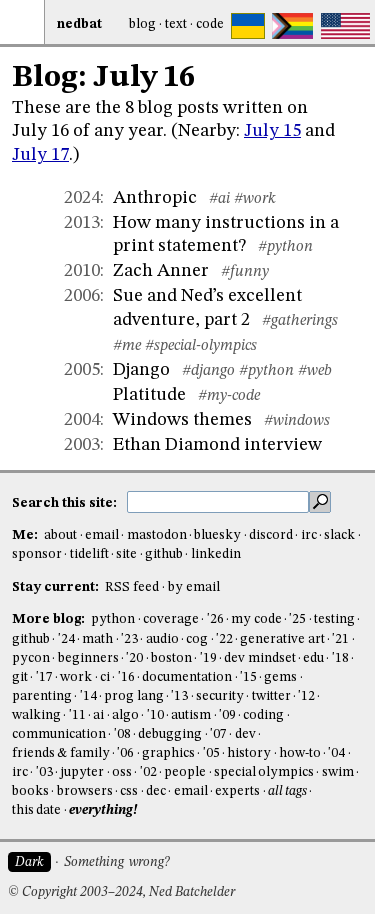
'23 (129, 639)
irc (309, 535)
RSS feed (132, 587)
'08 (122, 734)
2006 (82, 296)
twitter (271, 696)
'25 (297, 619)
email (102, 535)
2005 (82, 370)
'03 (44, 772)
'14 (88, 696)
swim (338, 772)
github (164, 554)
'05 (211, 753)
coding (263, 715)
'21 (340, 639)
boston (171, 658)
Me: (26, 535)
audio (162, 639)
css (129, 791)
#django (208, 371)
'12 (306, 696)
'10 (155, 715)
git (20, 677)
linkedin (216, 554)
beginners (88, 658)
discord (271, 535)
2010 (82, 271)
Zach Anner (161, 271)
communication (59, 734)
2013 (82, 223)
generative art (282, 639)
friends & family (61, 753)
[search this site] (218, 502)
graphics (168, 753)
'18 (340, 658)
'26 (215, 619)
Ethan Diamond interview (217, 445)
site (126, 554)
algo (125, 715)
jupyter (82, 772)
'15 (248, 677)
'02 (148, 772)
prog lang (133, 696)
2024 (82, 198)
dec (156, 791)
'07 (218, 734)
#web (315, 371)
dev (245, 734)
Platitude (149, 395)
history (249, 753)
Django (141, 370)
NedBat (79, 24)
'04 (336, 753)
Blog (142, 24)
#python (285, 247)
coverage (171, 619)
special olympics (264, 772)
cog (197, 639)
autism (191, 715)
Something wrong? (116, 862)
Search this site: (66, 502)
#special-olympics (201, 346)
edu (313, 658)
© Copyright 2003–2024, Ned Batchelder (121, 892)
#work (255, 199)
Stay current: (57, 587)
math (97, 639)
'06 (125, 753)
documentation (187, 677)
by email (194, 587)
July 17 (40, 155)
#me (127, 346)
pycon (31, 658)
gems (280, 677)
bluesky (217, 535)
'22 (224, 639)
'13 (179, 696)
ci (105, 677)
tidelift (89, 554)
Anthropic (155, 198)
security (220, 696)
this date (36, 810)
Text (176, 24)
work (76, 677)
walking (36, 715)
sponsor (37, 554)
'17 (44, 677)
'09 (227, 715)
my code (256, 619)
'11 (77, 715)
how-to (300, 753)
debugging (170, 734)
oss (122, 772)
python (113, 619)
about (60, 535)
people (185, 772)
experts (237, 791)
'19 (208, 658)
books (30, 791)
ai (98, 715)
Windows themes (182, 420)
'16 (126, 677)
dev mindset (259, 658)
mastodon (157, 535)
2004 (82, 420)
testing (334, 619)
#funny (245, 272)
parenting (42, 696)
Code (210, 24)
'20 (134, 658)
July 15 (272, 131)
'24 (66, 639)
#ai (219, 199)
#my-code (229, 396)
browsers (85, 791)
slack (339, 535)
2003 (82, 445)
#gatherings (300, 321)
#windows (297, 421)
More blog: (50, 619)
